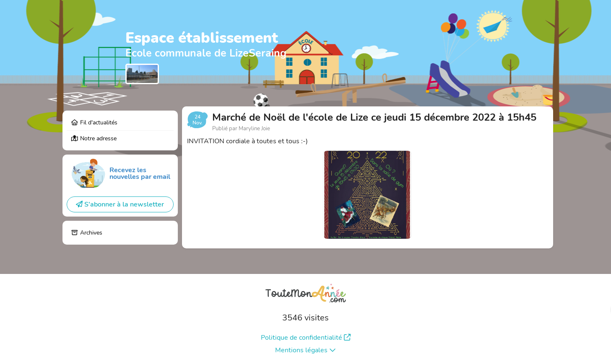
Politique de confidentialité (306, 338)
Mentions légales (305, 350)
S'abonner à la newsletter (120, 204)
